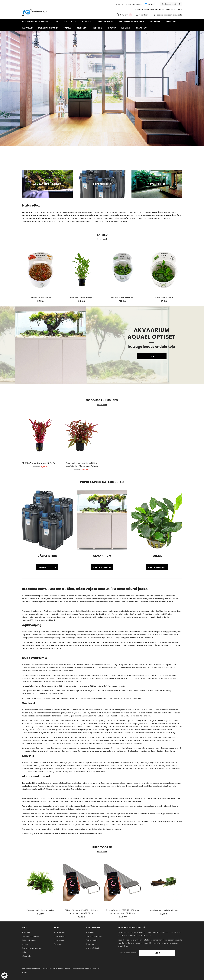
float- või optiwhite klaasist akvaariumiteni (79, 215)
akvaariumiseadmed (120, 215)
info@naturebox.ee (134, 4)
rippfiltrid (127, 218)
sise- (117, 218)
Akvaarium (27, 212)
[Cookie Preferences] (4, 976)
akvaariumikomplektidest (35, 215)
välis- (112, 218)
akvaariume (157, 212)
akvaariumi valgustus (39, 218)
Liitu (167, 953)
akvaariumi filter (174, 215)
